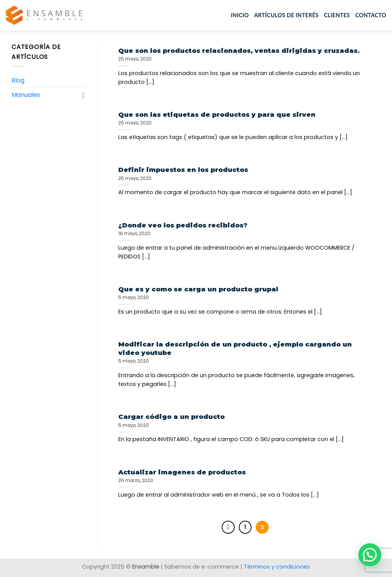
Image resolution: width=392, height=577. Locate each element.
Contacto (371, 15)
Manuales (26, 95)
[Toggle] (83, 95)
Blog (18, 80)
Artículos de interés (286, 15)
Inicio (240, 15)
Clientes (337, 15)
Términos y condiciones (277, 567)
